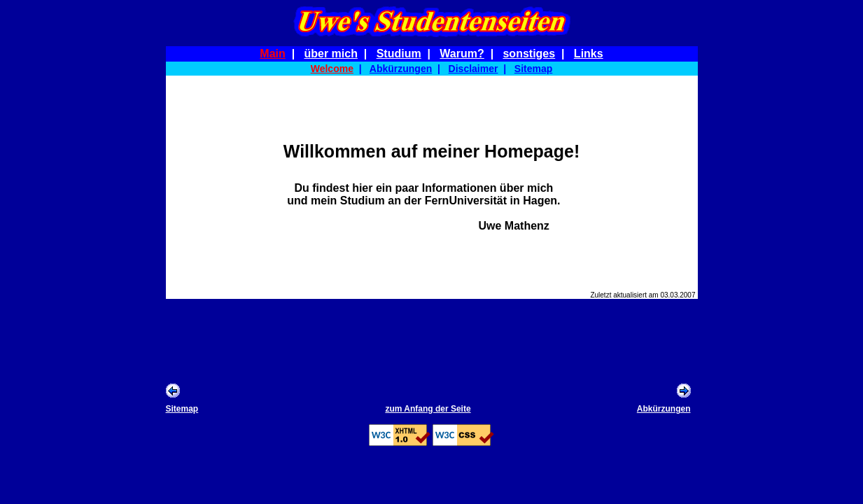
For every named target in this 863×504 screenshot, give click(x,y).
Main (272, 54)
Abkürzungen (401, 69)
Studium (399, 54)
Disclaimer (473, 69)
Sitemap (533, 69)
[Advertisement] (432, 340)
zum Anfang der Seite (428, 409)
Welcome (332, 69)
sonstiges (529, 54)
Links (589, 54)
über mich (330, 54)
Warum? (462, 54)
